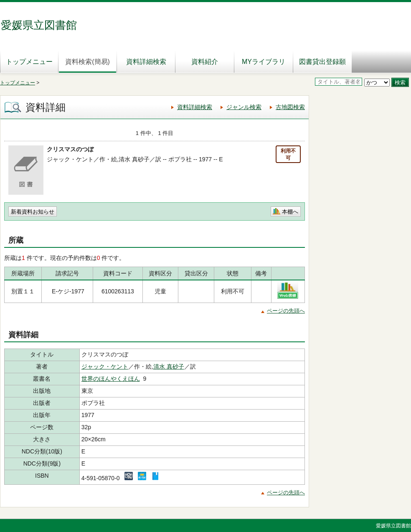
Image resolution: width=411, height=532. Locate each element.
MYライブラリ (264, 62)
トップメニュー (29, 62)
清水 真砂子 (169, 367)
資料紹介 (205, 62)
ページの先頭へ (286, 311)
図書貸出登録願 (322, 62)
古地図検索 (290, 107)
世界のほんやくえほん (111, 379)
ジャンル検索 (244, 107)
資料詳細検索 (146, 62)
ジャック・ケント (105, 367)
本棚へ (290, 212)
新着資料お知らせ (33, 212)
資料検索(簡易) (88, 62)
